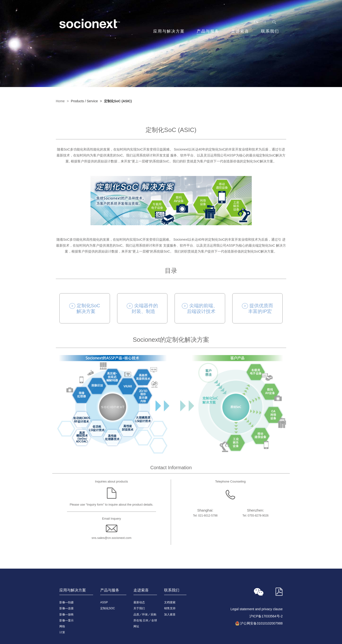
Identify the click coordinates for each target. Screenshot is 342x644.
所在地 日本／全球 (145, 620)
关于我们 (139, 608)
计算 (62, 632)
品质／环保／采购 (145, 615)
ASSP (104, 602)
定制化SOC (108, 608)
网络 (62, 626)
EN (256, 22)
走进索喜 (240, 31)
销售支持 (170, 608)
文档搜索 (170, 602)
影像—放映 (66, 615)
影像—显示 (66, 620)
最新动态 (139, 602)
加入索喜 (170, 615)
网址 (136, 626)
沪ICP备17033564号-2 (266, 616)
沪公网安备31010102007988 (261, 623)
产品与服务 (208, 32)
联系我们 (270, 31)
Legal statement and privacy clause (257, 609)
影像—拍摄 (66, 602)
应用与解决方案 (169, 31)
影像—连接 (66, 608)
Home (60, 101)
